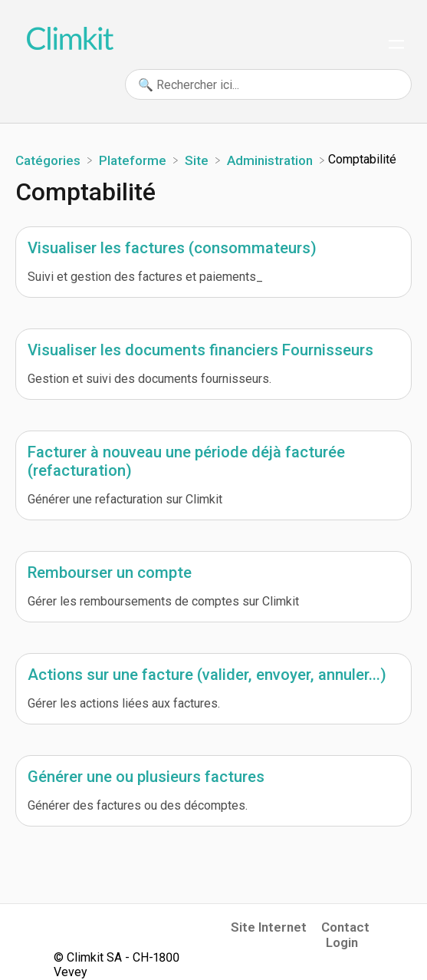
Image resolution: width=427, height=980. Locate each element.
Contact (345, 927)
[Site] (198, 159)
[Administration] (271, 159)
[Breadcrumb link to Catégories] (49, 159)
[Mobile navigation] (396, 46)
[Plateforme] (134, 159)
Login (342, 942)
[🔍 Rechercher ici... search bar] (268, 84)
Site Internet (269, 927)
